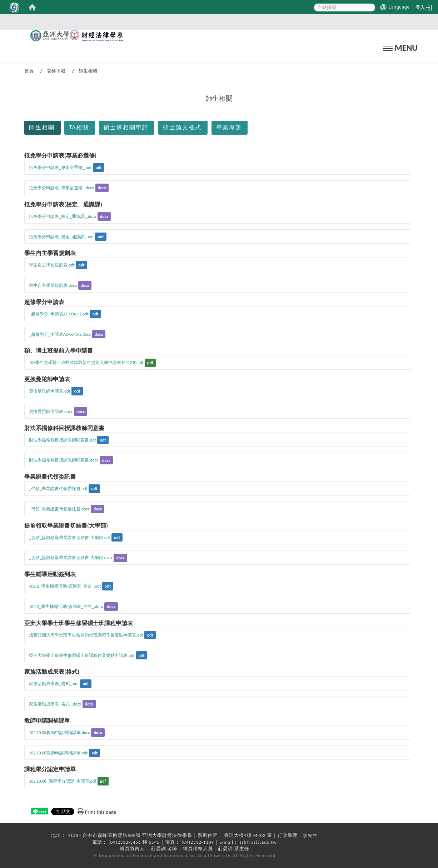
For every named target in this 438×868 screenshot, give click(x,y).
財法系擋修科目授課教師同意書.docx (64, 460)
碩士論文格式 (182, 127)
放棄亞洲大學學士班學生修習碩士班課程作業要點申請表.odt (86, 635)
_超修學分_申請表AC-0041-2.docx (60, 334)
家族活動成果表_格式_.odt (54, 684)
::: (217, 22)
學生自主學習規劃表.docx (53, 285)
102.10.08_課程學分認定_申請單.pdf (63, 781)
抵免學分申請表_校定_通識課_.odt (61, 237)
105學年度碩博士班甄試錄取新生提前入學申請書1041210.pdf (86, 363)
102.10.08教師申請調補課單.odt (58, 753)
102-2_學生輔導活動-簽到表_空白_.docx (66, 607)
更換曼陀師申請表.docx (51, 411)
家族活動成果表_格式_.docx (55, 704)
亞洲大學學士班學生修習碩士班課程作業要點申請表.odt (82, 655)
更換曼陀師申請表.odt (50, 391)
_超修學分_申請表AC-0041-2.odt (59, 314)
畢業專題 (229, 127)
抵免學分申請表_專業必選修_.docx (61, 188)
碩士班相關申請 (126, 127)
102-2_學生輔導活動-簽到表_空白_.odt (65, 586)
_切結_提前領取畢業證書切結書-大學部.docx (71, 558)
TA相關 (79, 127)
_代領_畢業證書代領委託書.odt (58, 489)
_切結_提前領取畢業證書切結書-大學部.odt (69, 538)
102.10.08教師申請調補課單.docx (59, 733)
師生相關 (42, 127)
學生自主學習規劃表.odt (52, 265)
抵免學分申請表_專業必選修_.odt (60, 168)
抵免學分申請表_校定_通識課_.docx (63, 216)
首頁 (29, 71)
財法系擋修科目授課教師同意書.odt (63, 440)
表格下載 (56, 71)
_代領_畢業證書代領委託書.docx (59, 509)
